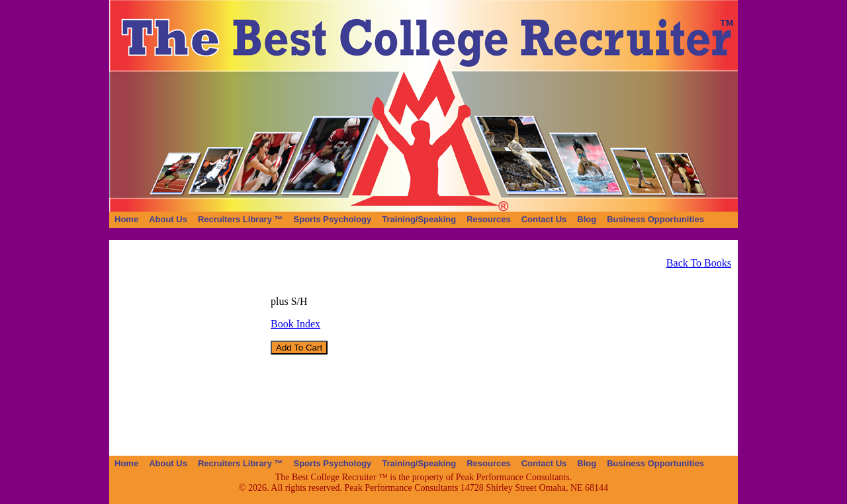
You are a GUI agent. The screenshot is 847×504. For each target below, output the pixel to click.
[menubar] (409, 219)
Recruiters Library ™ (241, 219)
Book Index (295, 324)
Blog (587, 219)
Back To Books (699, 263)
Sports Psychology (333, 219)
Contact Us (544, 219)
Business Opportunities (655, 219)
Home (126, 219)
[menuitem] (126, 219)
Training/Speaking (419, 219)
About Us (168, 219)
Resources (488, 219)
